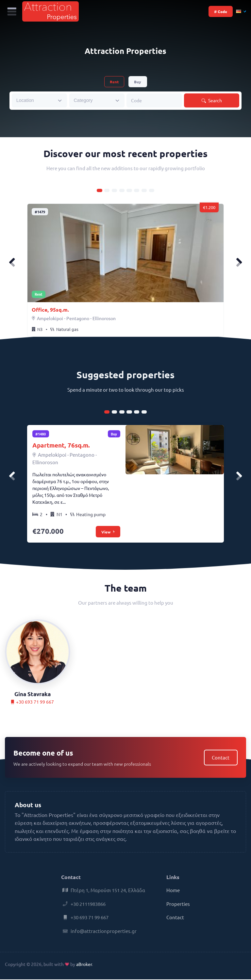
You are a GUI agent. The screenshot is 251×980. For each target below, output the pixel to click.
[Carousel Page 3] (114, 190)
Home (173, 891)
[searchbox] (35, 100)
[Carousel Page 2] (107, 190)
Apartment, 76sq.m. (61, 446)
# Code (221, 11)
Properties (178, 904)
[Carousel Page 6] (137, 190)
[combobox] (39, 100)
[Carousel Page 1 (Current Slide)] (99, 190)
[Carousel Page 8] (152, 190)
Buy (138, 82)
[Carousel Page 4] (122, 190)
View (108, 532)
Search (212, 100)
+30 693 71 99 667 (33, 702)
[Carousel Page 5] (129, 190)
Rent (114, 82)
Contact (221, 758)
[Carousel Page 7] (144, 190)
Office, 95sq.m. (50, 310)
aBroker (84, 965)
